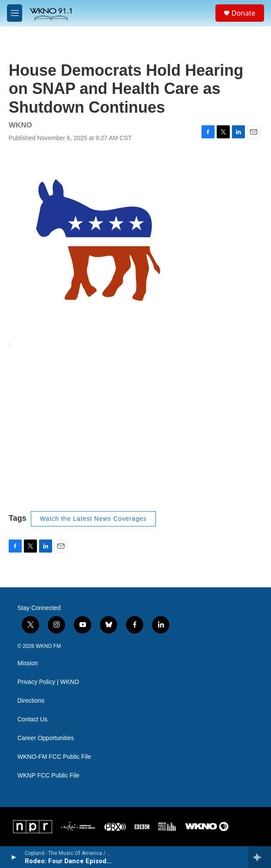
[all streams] (259, 857)
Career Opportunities (46, 738)
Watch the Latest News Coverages (93, 519)
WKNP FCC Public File (48, 776)
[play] (13, 857)
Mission (28, 663)
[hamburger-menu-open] (15, 13)
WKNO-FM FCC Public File (54, 757)
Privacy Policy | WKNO (48, 682)
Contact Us (32, 719)
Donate (243, 13)
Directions (31, 701)
